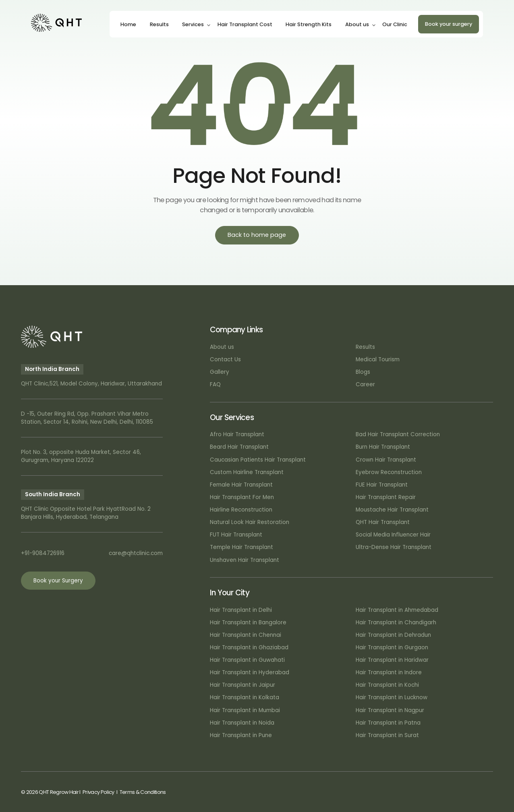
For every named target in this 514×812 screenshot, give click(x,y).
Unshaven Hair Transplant (245, 560)
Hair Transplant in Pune (241, 735)
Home (128, 24)
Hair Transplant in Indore (389, 672)
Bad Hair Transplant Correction (398, 434)
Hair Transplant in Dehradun (393, 635)
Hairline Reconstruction (241, 510)
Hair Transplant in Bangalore (248, 622)
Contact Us (225, 359)
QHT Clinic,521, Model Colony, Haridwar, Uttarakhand (91, 384)
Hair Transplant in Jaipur (242, 685)
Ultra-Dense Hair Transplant (394, 547)
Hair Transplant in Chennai (246, 635)
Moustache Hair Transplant (392, 510)
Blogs (363, 372)
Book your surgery (449, 24)
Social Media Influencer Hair (393, 535)
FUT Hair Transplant (236, 535)
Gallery (220, 372)
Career (365, 384)
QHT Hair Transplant (383, 522)
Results (159, 24)
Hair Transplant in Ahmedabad (397, 610)
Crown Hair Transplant (386, 460)
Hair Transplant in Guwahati (247, 660)
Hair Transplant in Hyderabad (250, 672)
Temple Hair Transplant (241, 547)
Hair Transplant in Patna (388, 723)
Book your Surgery (58, 581)
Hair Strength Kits (309, 24)
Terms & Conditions (143, 792)
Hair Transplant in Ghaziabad (249, 647)
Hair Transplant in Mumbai (245, 710)
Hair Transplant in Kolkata (245, 697)
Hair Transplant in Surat (387, 735)
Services (193, 24)
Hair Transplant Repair (386, 497)
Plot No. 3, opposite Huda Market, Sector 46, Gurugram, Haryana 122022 (81, 456)
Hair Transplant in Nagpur (390, 710)
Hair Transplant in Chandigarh (396, 622)
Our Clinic (395, 24)
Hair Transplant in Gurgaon (392, 647)
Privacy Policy (98, 792)
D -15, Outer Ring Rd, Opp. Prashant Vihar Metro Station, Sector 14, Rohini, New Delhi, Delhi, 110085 (87, 418)
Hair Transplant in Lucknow (392, 697)
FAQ (215, 384)
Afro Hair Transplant (237, 434)
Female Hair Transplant (241, 485)
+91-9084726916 (43, 553)
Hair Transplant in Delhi (241, 610)
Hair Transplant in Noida (242, 723)
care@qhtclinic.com (136, 553)
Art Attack (481, 792)
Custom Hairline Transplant (247, 472)
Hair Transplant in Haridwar (392, 660)
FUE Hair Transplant (382, 485)
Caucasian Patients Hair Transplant (258, 460)
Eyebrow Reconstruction (389, 472)
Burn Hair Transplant (383, 447)
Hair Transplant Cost (245, 24)
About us (357, 24)
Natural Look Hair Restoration (250, 522)
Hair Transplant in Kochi (387, 685)
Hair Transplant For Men (242, 497)
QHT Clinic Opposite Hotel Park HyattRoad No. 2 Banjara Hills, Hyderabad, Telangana (86, 513)
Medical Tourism (378, 359)
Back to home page (257, 235)
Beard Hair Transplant (239, 447)
